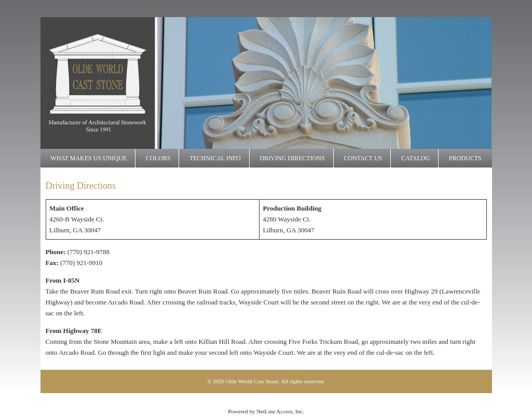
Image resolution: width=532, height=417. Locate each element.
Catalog (415, 158)
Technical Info (215, 158)
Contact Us (363, 158)
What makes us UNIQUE (88, 158)
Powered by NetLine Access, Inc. (266, 411)
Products (465, 158)
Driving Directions (292, 158)
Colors (158, 158)
